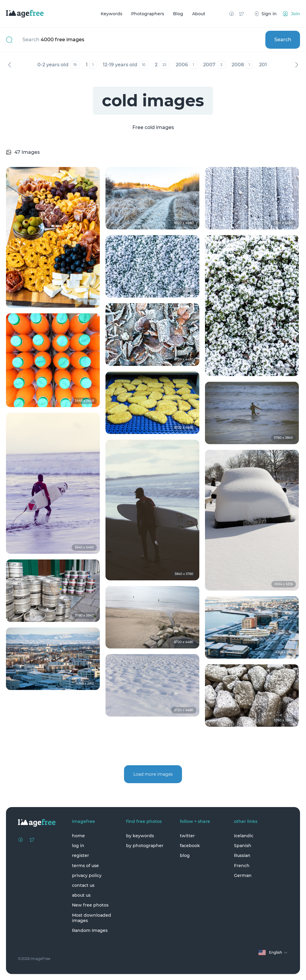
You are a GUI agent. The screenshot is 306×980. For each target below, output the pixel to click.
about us (81, 895)
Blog (178, 14)
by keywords (140, 836)
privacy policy (87, 875)
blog (185, 855)
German (243, 875)
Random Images (90, 930)
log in (78, 846)
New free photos (90, 905)
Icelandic (244, 836)
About (199, 14)
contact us (83, 885)
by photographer (145, 846)
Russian (242, 855)
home (78, 836)
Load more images (153, 774)
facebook (190, 846)
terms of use (85, 866)
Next (296, 65)
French (242, 866)
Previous (10, 65)
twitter (187, 836)
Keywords (111, 14)
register (81, 855)
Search (283, 40)
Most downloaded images (92, 918)
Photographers (148, 14)
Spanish (243, 846)
